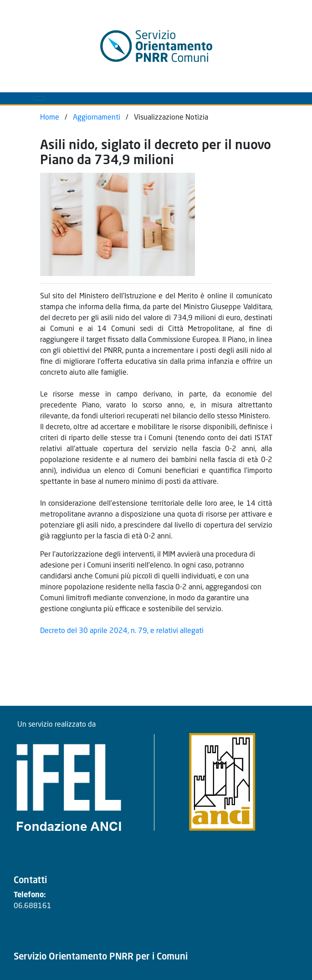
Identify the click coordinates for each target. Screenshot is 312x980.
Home (50, 118)
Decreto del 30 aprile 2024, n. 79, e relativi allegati (122, 631)
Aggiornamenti (97, 118)
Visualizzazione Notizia (171, 118)
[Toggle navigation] (39, 98)
